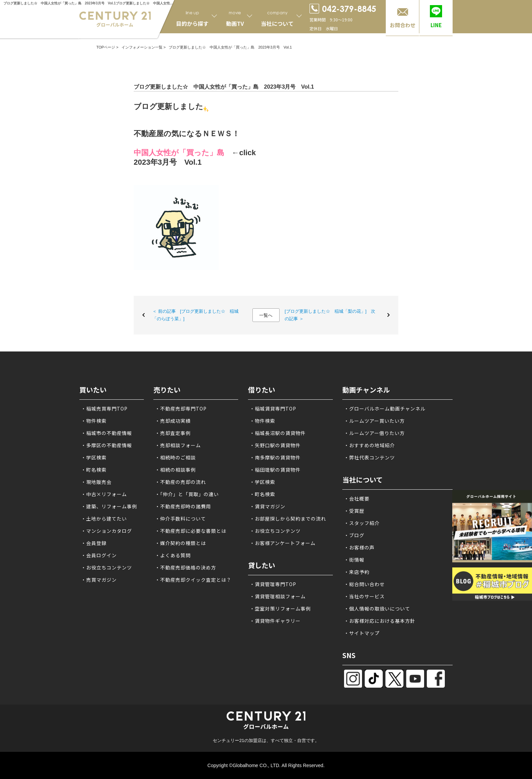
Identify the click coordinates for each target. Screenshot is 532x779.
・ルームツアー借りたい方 (374, 433)
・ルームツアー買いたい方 (374, 421)
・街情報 (354, 560)
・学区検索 (94, 457)
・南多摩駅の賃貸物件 (275, 457)
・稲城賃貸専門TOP (273, 409)
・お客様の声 (359, 547)
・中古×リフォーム (104, 494)
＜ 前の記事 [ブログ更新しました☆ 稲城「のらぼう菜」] (195, 315)
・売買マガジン (99, 580)
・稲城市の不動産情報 (107, 433)
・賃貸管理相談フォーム (278, 596)
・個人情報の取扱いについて (377, 609)
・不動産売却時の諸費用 (183, 506)
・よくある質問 (173, 555)
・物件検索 (94, 421)
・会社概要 (357, 499)
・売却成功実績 (173, 421)
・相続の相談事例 (175, 470)
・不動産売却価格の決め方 (186, 567)
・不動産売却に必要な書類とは (191, 531)
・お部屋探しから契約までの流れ (288, 519)
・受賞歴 (354, 511)
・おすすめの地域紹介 (369, 445)
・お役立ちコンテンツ (107, 567)
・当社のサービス (364, 596)
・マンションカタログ (107, 531)
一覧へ (266, 315)
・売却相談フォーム (178, 445)
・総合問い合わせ (364, 584)
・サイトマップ (362, 633)
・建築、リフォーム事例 (109, 506)
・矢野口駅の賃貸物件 (275, 445)
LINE (436, 25)
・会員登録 (94, 543)
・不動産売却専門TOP (181, 409)
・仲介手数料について (180, 519)
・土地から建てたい (104, 519)
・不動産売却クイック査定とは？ (193, 580)
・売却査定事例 (173, 433)
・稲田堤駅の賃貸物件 (275, 470)
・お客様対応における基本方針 (380, 621)
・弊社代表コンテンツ (369, 457)
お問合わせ (403, 25)
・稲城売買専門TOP (104, 409)
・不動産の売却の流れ (180, 482)
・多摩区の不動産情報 (107, 445)
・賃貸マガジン (268, 506)
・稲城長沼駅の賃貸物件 (278, 433)
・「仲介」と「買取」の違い (187, 494)
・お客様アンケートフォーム (283, 543)
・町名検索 (94, 470)
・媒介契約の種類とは (180, 543)
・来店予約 (357, 572)
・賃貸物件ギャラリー (275, 621)
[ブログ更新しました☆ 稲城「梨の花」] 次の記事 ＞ (330, 315)
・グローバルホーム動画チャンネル (385, 409)
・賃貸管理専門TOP (273, 584)
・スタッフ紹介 (362, 523)
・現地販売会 (96, 482)
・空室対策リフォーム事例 (280, 609)
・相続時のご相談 (175, 457)
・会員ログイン (99, 555)
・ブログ (354, 535)
